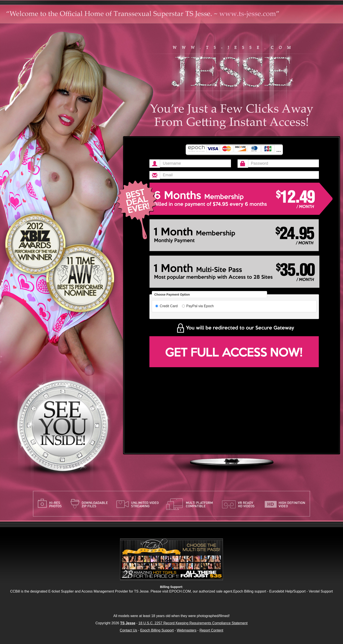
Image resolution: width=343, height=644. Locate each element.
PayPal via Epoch (198, 306)
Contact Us (129, 630)
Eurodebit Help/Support (287, 591)
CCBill (15, 591)
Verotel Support (321, 591)
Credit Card (166, 306)
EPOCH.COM (180, 591)
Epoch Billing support (250, 591)
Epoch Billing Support (157, 630)
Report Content (211, 630)
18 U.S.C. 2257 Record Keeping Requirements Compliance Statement (193, 623)
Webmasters (187, 630)
